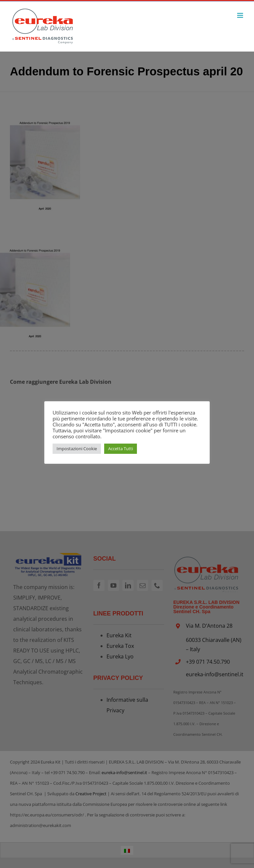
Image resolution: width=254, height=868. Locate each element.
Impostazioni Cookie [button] (77, 449)
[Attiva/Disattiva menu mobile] (241, 15)
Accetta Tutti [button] (121, 449)
